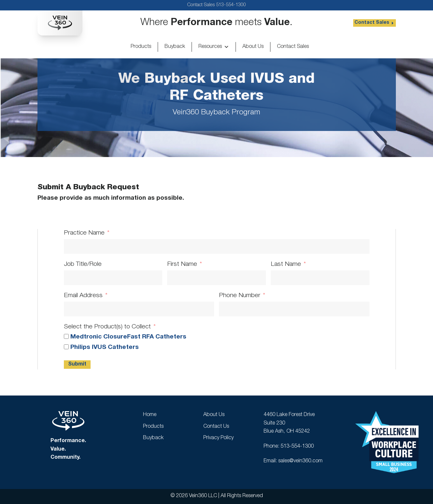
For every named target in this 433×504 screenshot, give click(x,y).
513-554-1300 (231, 5)
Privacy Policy (218, 438)
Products (141, 47)
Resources (214, 47)
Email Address (83, 296)
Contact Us (216, 427)
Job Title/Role (83, 264)
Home (150, 415)
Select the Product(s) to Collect (107, 327)
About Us (253, 47)
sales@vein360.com (300, 461)
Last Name (286, 264)
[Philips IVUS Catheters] (66, 347)
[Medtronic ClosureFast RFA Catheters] (66, 336)
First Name (182, 264)
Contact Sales (293, 47)
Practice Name (84, 233)
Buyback (175, 47)
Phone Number (240, 296)
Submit (77, 365)
